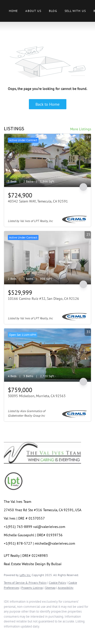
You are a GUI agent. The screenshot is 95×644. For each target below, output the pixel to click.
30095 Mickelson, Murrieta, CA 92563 (37, 396)
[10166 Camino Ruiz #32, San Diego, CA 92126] (48, 258)
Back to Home (48, 104)
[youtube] (47, 634)
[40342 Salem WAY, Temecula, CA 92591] (48, 160)
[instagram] (37, 634)
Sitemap (50, 588)
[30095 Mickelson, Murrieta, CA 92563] (48, 355)
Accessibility (66, 588)
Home (13, 11)
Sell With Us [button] (75, 11)
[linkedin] (16, 634)
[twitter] (27, 634)
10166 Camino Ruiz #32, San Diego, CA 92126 (43, 299)
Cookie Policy (58, 583)
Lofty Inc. (25, 575)
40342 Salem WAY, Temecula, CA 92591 (38, 201)
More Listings (81, 129)
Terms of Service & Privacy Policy (25, 583)
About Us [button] (33, 11)
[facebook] (6, 634)
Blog (53, 11)
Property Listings (32, 588)
